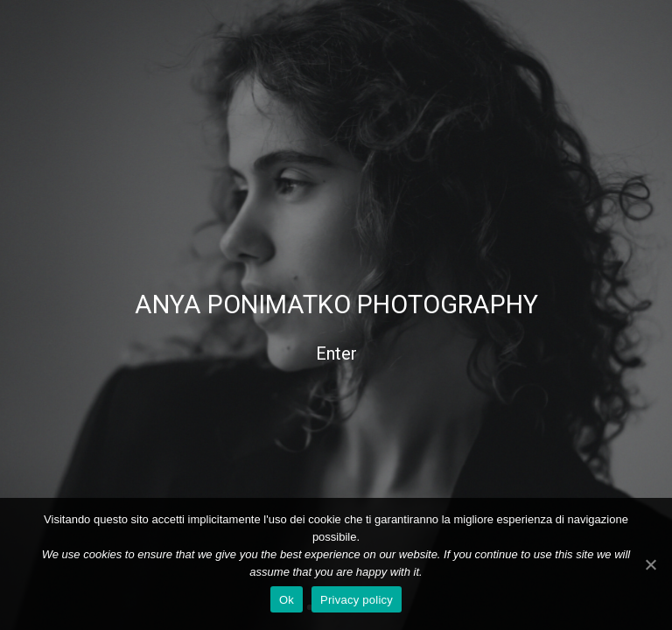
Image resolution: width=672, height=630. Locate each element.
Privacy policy (357, 600)
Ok (287, 600)
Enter (336, 353)
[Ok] (650, 564)
